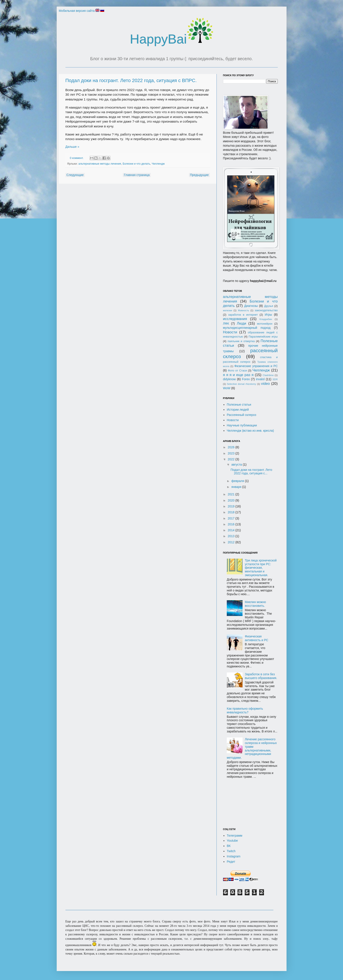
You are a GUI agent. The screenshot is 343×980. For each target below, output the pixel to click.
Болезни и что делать (136, 164)
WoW (227, 388)
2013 (231, 536)
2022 (231, 459)
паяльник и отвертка (241, 341)
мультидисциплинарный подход (247, 328)
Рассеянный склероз (241, 415)
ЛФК (226, 324)
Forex (246, 379)
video (266, 384)
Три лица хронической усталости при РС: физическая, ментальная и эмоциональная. (261, 568)
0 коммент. (77, 158)
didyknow (229, 379)
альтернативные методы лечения (100, 164)
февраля (238, 481)
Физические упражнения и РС (256, 366)
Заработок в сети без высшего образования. (261, 676)
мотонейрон (265, 324)
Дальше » (72, 147)
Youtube (232, 841)
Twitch (231, 851)
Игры (268, 315)
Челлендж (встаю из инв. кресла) (250, 431)
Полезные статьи (239, 405)
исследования (235, 319)
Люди (241, 323)
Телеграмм (235, 836)
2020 (231, 500)
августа (237, 464)
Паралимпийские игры (263, 337)
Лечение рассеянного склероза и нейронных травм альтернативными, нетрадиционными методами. (252, 748)
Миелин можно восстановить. (256, 604)
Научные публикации (242, 425)
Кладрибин (266, 319)
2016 (231, 524)
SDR (275, 379)
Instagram (234, 856)
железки (228, 310)
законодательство (266, 310)
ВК (229, 846)
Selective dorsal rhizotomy (242, 384)
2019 (231, 506)
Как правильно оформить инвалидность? (245, 710)
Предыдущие (199, 175)
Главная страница (137, 175)
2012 (231, 542)
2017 (231, 518)
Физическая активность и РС (257, 638)
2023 (231, 453)
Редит (231, 862)
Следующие (75, 175)
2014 (231, 530)
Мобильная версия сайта (77, 11)
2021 (231, 494)
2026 (231, 447)
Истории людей (238, 410)
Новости (230, 332)
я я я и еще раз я (238, 375)
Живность (243, 310)
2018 (231, 512)
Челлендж (158, 164)
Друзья (269, 306)
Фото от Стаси (237, 371)
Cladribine (268, 375)
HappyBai (171, 39)
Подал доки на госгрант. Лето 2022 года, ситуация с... (251, 472)
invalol (260, 379)
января (237, 487)
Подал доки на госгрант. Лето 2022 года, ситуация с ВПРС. (131, 80)
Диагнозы (251, 306)
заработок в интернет (243, 315)
